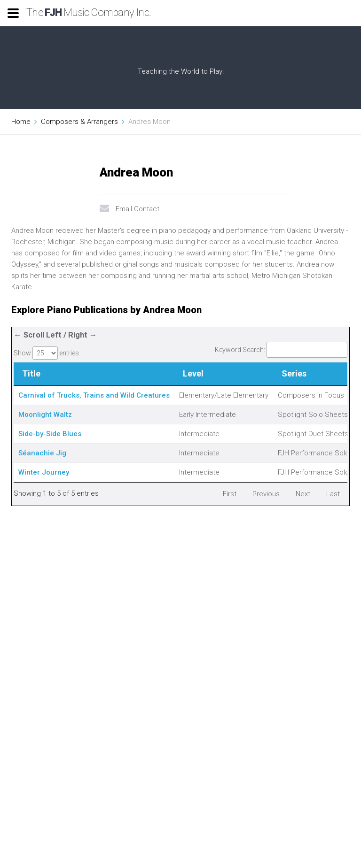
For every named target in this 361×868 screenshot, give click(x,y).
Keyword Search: (281, 350)
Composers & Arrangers (79, 122)
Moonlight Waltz (45, 415)
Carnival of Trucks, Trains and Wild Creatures (94, 395)
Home (21, 122)
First (230, 494)
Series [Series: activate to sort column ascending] (294, 373)
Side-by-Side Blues (50, 434)
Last (333, 494)
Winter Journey (44, 472)
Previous (266, 494)
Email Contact (137, 209)
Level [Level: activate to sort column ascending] (193, 373)
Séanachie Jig (42, 453)
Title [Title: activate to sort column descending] (31, 373)
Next (303, 494)
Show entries (46, 353)
